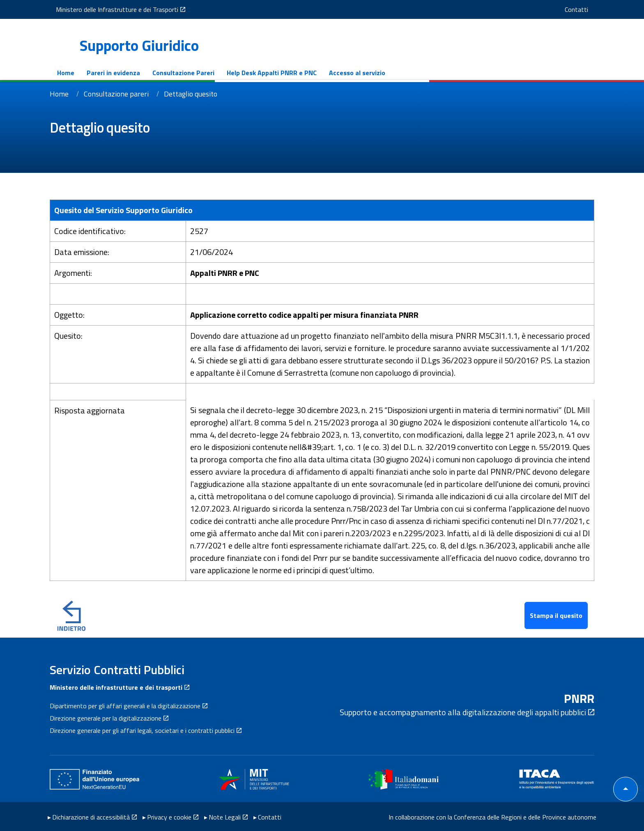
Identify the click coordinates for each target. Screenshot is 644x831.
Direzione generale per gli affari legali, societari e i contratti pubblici (142, 730)
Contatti (585, 9)
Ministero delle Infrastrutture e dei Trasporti (109, 9)
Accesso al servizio (349, 73)
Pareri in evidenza (105, 73)
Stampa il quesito (556, 615)
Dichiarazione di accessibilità (91, 816)
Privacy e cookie (169, 816)
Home (57, 73)
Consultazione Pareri (175, 73)
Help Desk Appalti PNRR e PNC (263, 73)
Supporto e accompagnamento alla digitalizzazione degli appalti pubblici (463, 712)
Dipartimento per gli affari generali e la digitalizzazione (125, 706)
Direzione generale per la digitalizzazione (106, 718)
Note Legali (225, 816)
